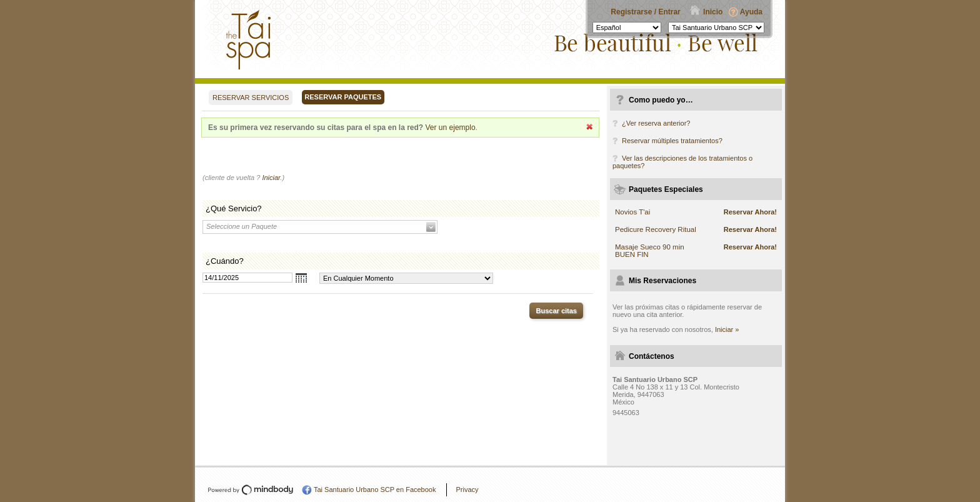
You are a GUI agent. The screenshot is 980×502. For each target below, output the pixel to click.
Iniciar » (727, 329)
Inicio (713, 12)
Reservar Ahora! (750, 212)
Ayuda (751, 12)
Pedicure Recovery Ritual (656, 229)
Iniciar (271, 178)
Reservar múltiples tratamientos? (672, 141)
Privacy (467, 489)
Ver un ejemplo (451, 128)
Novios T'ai (632, 212)
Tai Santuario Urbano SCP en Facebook (375, 489)
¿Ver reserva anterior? (656, 123)
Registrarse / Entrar (645, 12)
